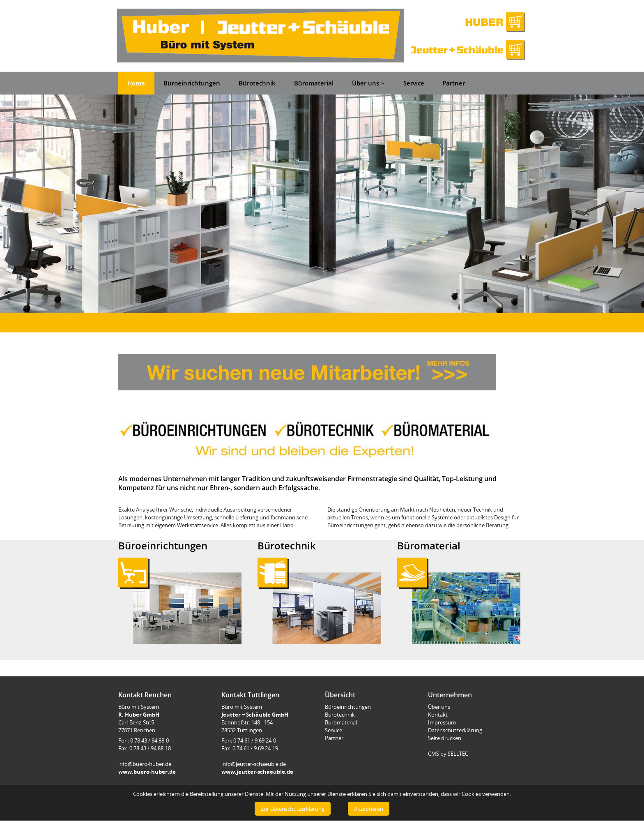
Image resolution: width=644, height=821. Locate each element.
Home (136, 83)
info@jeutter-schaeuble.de (254, 764)
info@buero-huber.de (145, 764)
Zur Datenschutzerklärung (293, 809)
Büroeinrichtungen (192, 83)
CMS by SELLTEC (448, 754)
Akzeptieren (369, 809)
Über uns (368, 83)
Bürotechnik (257, 83)
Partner (454, 83)
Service (414, 83)
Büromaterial (314, 83)
